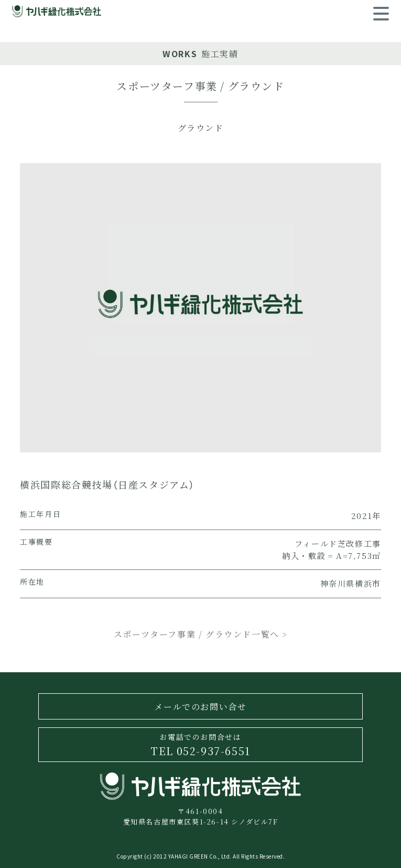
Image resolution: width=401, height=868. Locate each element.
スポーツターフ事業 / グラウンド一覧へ (200, 634)
